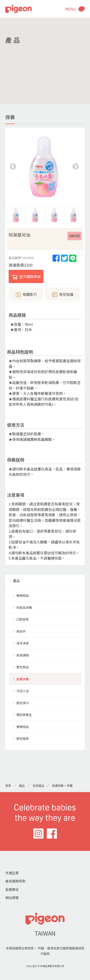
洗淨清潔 (23, 643)
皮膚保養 (23, 679)
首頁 (8, 785)
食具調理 (23, 655)
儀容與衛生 (24, 715)
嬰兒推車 (23, 738)
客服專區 (12, 889)
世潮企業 (12, 873)
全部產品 (38, 785)
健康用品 (23, 727)
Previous (13, 167)
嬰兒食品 (23, 667)
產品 (16, 581)
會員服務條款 (15, 881)
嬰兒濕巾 (23, 703)
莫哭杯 (21, 631)
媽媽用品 (23, 595)
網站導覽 (12, 898)
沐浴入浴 (23, 691)
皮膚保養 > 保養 (62, 785)
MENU (71, 9)
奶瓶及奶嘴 (24, 607)
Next (76, 167)
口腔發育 (23, 619)
